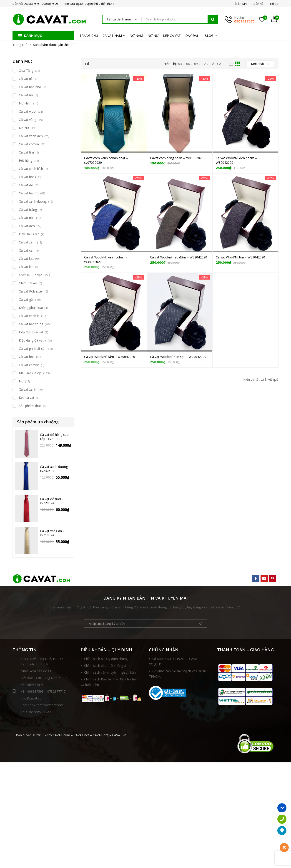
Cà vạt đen (27, 226)
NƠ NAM (136, 36)
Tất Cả (216, 64)
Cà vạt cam (27, 250)
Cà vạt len (26, 267)
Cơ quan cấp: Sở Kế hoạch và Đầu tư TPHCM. (178, 674)
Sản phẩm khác (30, 406)
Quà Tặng (26, 71)
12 (204, 64)
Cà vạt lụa (26, 259)
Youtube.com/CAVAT (36, 712)
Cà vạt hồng (28, 177)
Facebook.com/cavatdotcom (42, 705)
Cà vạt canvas (29, 365)
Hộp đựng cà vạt (31, 332)
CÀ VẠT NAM (112, 36)
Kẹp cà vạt (27, 398)
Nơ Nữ (24, 128)
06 (188, 64)
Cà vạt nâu (27, 218)
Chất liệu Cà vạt (30, 275)
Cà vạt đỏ (26, 185)
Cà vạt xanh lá (29, 316)
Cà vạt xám (27, 242)
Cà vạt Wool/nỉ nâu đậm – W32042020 (179, 257)
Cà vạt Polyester (31, 291)
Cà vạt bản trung (31, 324)
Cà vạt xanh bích (31, 169)
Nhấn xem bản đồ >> (36, 671)
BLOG (209, 36)
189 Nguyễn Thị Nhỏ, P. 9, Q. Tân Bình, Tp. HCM (42, 661)
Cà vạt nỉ (25, 79)
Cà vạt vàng (28, 120)
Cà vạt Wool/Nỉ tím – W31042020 (240, 257)
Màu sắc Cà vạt (30, 373)
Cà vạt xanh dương (33, 201)
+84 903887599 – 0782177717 (39, 692)
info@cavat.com (33, 698)
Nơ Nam (25, 103)
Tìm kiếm (213, 19)
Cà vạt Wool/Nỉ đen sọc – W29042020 (178, 357)
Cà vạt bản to (29, 193)
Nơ (21, 381)
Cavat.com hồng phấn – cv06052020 (177, 158)
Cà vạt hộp (27, 357)
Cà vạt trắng (28, 210)
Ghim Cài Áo (28, 283)
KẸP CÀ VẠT (172, 36)
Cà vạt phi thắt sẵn (33, 348)
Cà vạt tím (26, 152)
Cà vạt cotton (29, 144)
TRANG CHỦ (89, 36)
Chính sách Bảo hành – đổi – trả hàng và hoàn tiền (110, 682)
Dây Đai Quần (29, 234)
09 (196, 64)
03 (180, 64)
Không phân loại (31, 308)
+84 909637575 (32, 685)
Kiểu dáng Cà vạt (31, 340)
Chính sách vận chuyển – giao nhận (110, 672)
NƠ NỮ (153, 36)
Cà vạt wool (28, 111)
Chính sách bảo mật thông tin (106, 666)
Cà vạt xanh (28, 389)
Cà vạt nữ (26, 95)
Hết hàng (26, 160)
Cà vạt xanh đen (31, 136)
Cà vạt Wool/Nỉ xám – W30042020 (110, 357)
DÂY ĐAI (192, 36)
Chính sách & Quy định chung (106, 659)
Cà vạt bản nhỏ (30, 87)
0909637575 (244, 21)
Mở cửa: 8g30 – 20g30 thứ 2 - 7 (44, 678)
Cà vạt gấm (27, 299)
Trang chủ (20, 45)
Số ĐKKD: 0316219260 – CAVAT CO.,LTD (174, 661)
